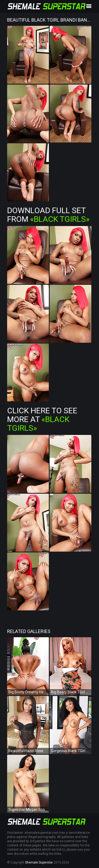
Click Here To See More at (42, 419)
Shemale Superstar (39, 862)
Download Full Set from (48, 215)
